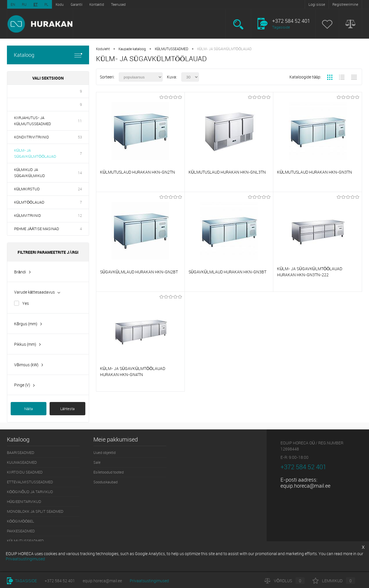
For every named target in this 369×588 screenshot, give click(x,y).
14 (80, 173)
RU (24, 4)
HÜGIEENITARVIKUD (24, 501)
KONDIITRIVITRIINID (32, 137)
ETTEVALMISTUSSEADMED (30, 482)
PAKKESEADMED (21, 531)
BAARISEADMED (21, 452)
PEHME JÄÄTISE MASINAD (37, 229)
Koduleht (103, 49)
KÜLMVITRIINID (28, 215)
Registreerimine (345, 4)
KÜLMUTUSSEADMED (172, 49)
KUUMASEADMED (22, 462)
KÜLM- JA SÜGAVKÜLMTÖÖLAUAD (35, 153)
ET (35, 4)
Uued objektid (105, 452)
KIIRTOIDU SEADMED (25, 472)
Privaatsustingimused (149, 581)
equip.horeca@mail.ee (305, 486)
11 (80, 121)
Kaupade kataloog (132, 49)
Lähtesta (67, 409)
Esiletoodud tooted (109, 472)
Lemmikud (334, 581)
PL (46, 4)
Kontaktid (97, 4)
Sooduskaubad (106, 482)
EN (13, 4)
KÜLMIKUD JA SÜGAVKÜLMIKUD (30, 173)
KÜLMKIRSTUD (27, 189)
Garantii (77, 4)
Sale (97, 462)
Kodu (60, 4)
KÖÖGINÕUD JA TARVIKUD (30, 492)
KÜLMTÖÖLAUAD (29, 202)
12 (80, 215)
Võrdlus (285, 581)
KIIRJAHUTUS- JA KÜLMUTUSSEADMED (33, 121)
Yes (26, 303)
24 (80, 189)
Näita (29, 409)
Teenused (118, 4)
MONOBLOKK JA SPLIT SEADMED (35, 511)
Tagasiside (281, 27)
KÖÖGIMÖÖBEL (20, 521)
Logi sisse (317, 4)
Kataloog (48, 55)
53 (80, 137)
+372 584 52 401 (60, 581)
